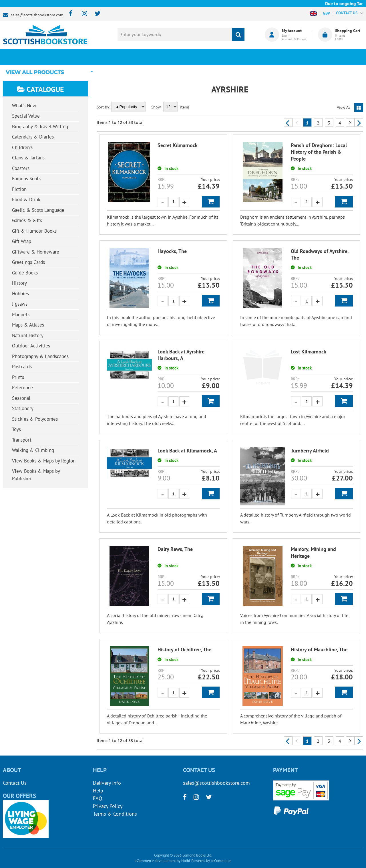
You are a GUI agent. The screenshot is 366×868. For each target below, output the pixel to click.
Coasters (21, 168)
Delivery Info (107, 783)
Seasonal (21, 398)
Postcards (22, 367)
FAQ (98, 798)
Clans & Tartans (28, 158)
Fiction (19, 189)
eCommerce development (155, 861)
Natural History (28, 335)
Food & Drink (26, 199)
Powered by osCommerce (211, 861)
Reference (22, 387)
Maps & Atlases (28, 325)
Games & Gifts (27, 220)
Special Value (26, 116)
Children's (22, 147)
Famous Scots (26, 179)
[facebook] (69, 14)
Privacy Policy (108, 806)
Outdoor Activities (31, 346)
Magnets (21, 315)
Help (98, 791)
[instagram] (82, 14)
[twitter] (95, 14)
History (19, 283)
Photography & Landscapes (40, 356)
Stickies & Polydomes (35, 419)
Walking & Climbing (33, 450)
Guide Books (25, 273)
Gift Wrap (22, 241)
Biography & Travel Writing (40, 126)
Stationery (23, 408)
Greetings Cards (28, 262)
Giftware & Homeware (36, 252)
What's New (153, 57)
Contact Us (15, 783)
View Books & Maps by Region (44, 461)
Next (359, 122)
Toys (16, 429)
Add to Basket (211, 202)
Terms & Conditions (115, 814)
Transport (22, 440)
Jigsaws (20, 304)
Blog (213, 57)
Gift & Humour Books (34, 231)
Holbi (186, 861)
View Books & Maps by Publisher (36, 475)
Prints (18, 377)
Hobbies (20, 294)
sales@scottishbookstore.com (37, 15)
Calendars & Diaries (33, 137)
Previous (288, 122)
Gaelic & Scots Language (38, 210)
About (273, 57)
